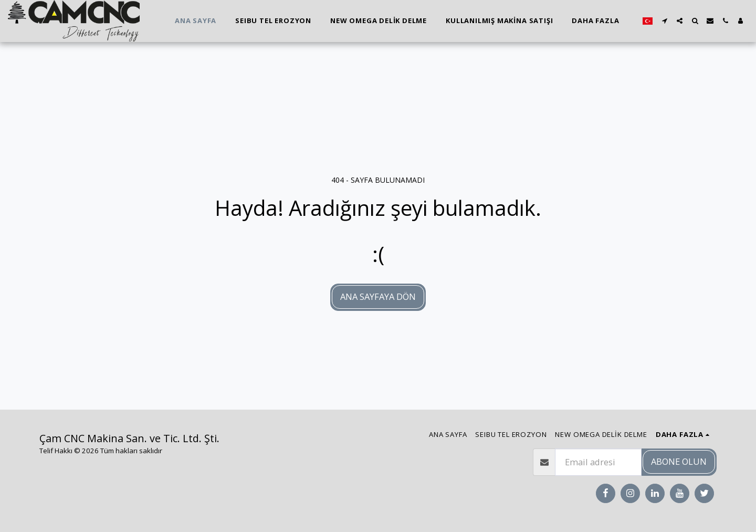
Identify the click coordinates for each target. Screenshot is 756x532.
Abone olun (679, 461)
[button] (664, 21)
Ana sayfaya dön (378, 296)
